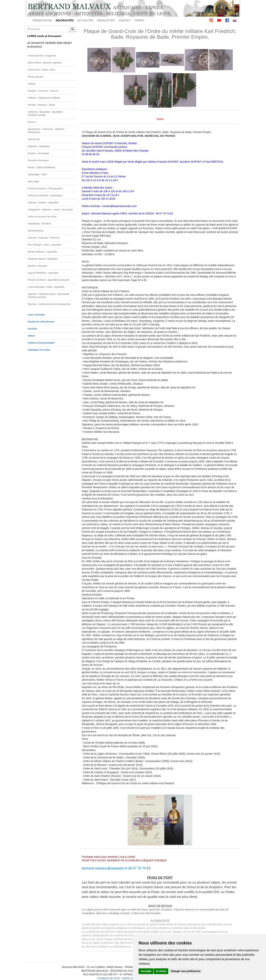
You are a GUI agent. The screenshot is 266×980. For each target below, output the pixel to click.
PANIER (139, 20)
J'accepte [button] (146, 971)
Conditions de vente (108, 978)
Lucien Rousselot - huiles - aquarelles (46, 287)
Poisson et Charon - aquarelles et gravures (49, 280)
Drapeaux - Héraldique (39, 146)
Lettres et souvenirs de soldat (42, 217)
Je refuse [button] (161, 971)
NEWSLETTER (106, 20)
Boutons (32, 122)
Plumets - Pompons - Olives (41, 105)
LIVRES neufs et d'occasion (44, 36)
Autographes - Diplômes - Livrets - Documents (50, 210)
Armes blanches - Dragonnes (42, 56)
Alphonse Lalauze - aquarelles (42, 259)
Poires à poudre (35, 77)
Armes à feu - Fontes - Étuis (41, 70)
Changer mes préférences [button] (186, 971)
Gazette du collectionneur (41, 322)
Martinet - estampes (37, 266)
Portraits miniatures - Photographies (45, 189)
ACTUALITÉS (85, 20)
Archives (32, 329)
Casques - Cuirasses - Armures (43, 91)
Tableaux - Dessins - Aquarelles (43, 203)
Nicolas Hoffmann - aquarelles (42, 252)
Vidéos (31, 336)
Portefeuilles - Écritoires (39, 224)
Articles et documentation (41, 343)
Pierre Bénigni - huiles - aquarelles (45, 245)
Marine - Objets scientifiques (42, 167)
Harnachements (35, 231)
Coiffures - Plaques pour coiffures (44, 98)
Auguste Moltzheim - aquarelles (43, 273)
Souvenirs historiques (38, 160)
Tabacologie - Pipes (37, 174)
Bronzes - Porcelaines (38, 153)
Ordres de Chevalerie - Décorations (45, 196)
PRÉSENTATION (42, 20)
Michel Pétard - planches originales (45, 63)
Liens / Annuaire (36, 315)
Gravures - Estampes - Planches (44, 238)
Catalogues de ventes (39, 350)
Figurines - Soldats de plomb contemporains (49, 304)
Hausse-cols (34, 139)
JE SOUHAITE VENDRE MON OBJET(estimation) (50, 45)
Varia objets (33, 181)
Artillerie (32, 84)
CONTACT (125, 20)
